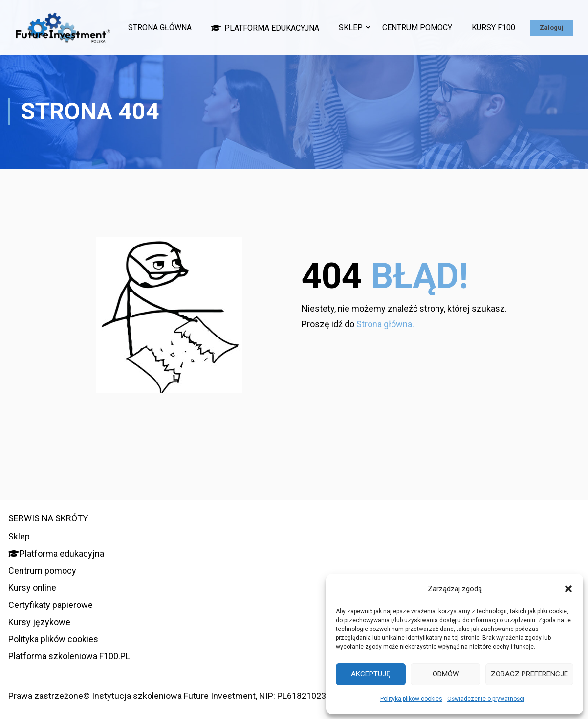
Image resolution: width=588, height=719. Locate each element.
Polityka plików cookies (411, 699)
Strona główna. (385, 343)
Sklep (399, 22)
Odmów (446, 674)
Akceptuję (371, 674)
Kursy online (32, 588)
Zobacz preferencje (529, 674)
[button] (568, 589)
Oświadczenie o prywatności (486, 699)
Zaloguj (552, 52)
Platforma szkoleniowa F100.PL (69, 656)
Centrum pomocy (466, 22)
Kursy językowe (39, 622)
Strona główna (208, 22)
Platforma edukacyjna (314, 22)
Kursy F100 (542, 22)
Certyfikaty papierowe (51, 605)
